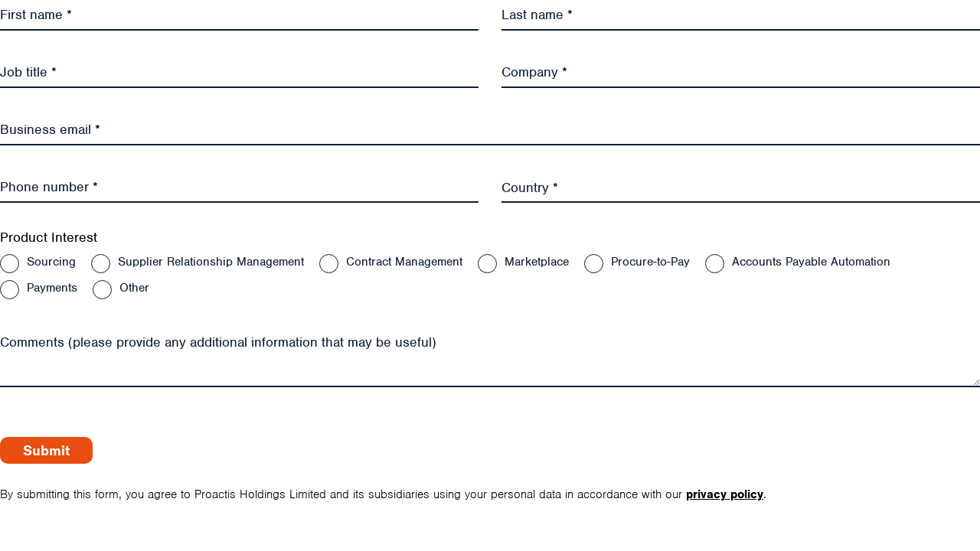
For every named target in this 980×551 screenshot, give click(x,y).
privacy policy (725, 494)
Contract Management (404, 262)
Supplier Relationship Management (211, 262)
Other (134, 288)
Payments (52, 288)
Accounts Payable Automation (811, 262)
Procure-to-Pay (650, 262)
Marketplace (537, 262)
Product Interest (49, 238)
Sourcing (51, 262)
